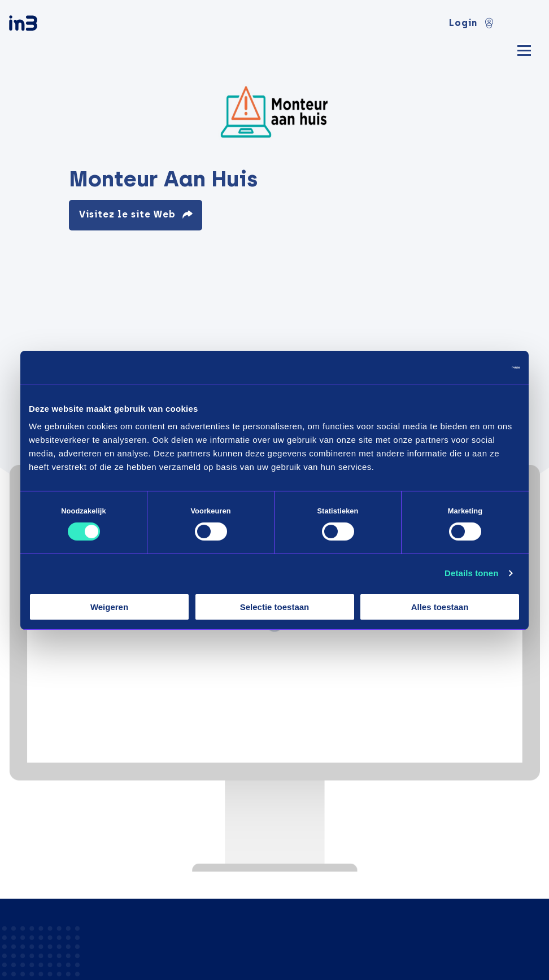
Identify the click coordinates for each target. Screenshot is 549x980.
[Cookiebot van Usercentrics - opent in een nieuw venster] (471, 367)
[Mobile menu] (524, 49)
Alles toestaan (440, 607)
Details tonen (471, 573)
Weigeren (109, 607)
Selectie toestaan (275, 607)
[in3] (43, 25)
